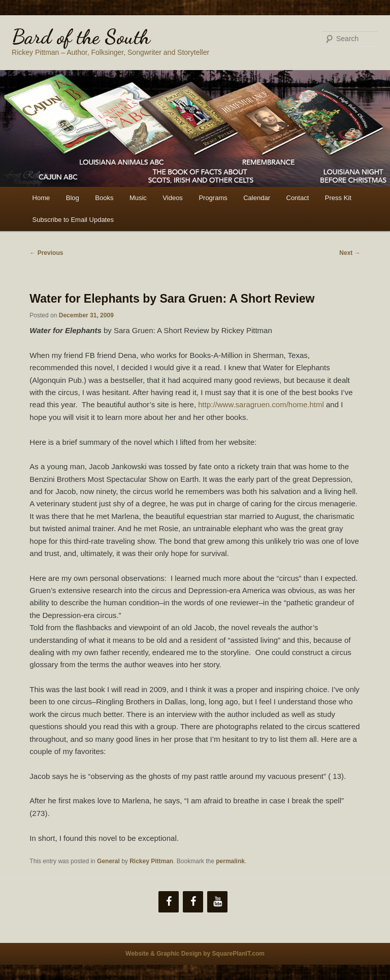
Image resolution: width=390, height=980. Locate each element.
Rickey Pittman (151, 861)
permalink (230, 861)
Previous (46, 253)
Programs (213, 198)
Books (104, 198)
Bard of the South (81, 37)
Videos (173, 198)
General (108, 861)
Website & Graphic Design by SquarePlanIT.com (195, 954)
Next (350, 253)
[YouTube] (217, 902)
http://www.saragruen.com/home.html (261, 404)
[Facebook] (169, 902)
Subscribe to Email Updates (73, 220)
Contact (298, 198)
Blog (73, 198)
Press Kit (338, 198)
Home (41, 198)
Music (138, 198)
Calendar (257, 198)
